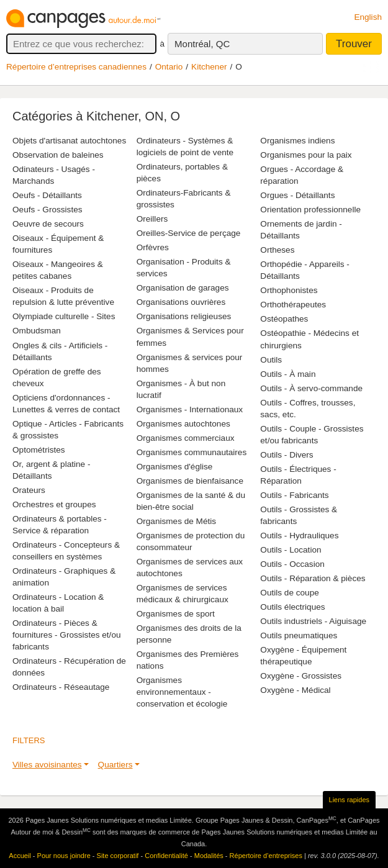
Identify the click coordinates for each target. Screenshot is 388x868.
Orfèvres (153, 247)
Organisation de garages (183, 288)
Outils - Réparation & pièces (313, 578)
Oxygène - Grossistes (301, 676)
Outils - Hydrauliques (299, 536)
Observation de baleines (58, 155)
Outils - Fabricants (294, 495)
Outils (271, 360)
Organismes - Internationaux (190, 409)
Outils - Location (291, 550)
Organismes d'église (175, 467)
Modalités (209, 856)
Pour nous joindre (64, 856)
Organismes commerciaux (186, 438)
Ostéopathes (284, 319)
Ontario (169, 67)
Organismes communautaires (192, 452)
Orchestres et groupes (54, 504)
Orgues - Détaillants (297, 195)
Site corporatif (118, 856)
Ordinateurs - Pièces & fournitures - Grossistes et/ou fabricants (67, 635)
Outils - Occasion (292, 564)
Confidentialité (166, 856)
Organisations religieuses (184, 316)
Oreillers (152, 219)
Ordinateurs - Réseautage (61, 687)
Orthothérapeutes (293, 305)
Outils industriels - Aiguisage (313, 621)
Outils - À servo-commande (311, 388)
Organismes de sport (176, 614)
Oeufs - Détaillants (47, 195)
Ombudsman (37, 331)
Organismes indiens (297, 141)
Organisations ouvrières (181, 302)
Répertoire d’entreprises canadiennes (76, 67)
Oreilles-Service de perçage (189, 233)
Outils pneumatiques (299, 635)
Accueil (20, 856)
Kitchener (209, 67)
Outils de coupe (289, 593)
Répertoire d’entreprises (266, 856)
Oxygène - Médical (295, 690)
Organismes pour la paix (306, 155)
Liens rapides (349, 800)
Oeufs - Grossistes (47, 210)
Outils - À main (288, 374)
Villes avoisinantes (47, 765)
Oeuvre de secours (48, 224)
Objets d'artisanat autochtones (69, 141)
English (368, 17)
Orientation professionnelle (310, 210)
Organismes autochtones (183, 424)
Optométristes (39, 450)
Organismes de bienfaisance (190, 481)
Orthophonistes (289, 290)
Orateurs (29, 490)
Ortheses (277, 250)
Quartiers (115, 765)
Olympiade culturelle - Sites (64, 316)
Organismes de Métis (176, 521)
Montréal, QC (202, 44)
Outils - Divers (286, 455)
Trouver (354, 44)
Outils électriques (292, 607)
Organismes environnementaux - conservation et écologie (182, 692)
